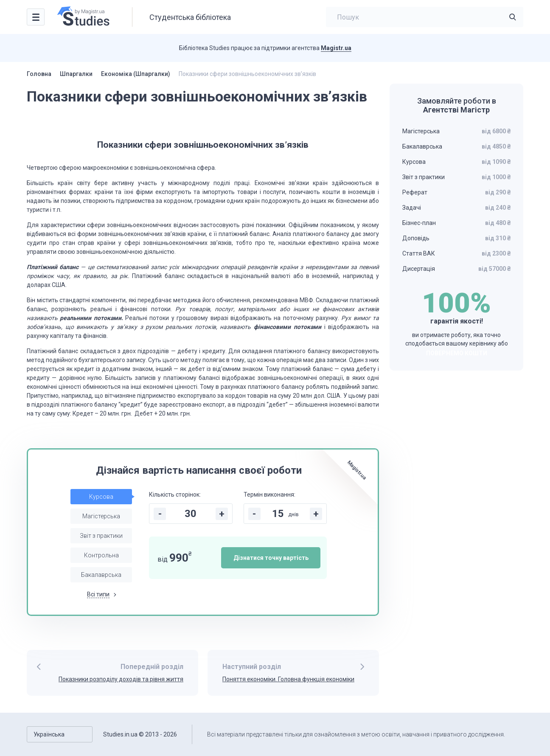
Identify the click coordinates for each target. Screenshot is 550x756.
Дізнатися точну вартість (271, 558)
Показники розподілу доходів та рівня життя (121, 679)
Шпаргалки (76, 74)
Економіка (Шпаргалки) (136, 74)
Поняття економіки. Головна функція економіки (288, 679)
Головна (39, 74)
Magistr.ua (336, 48)
